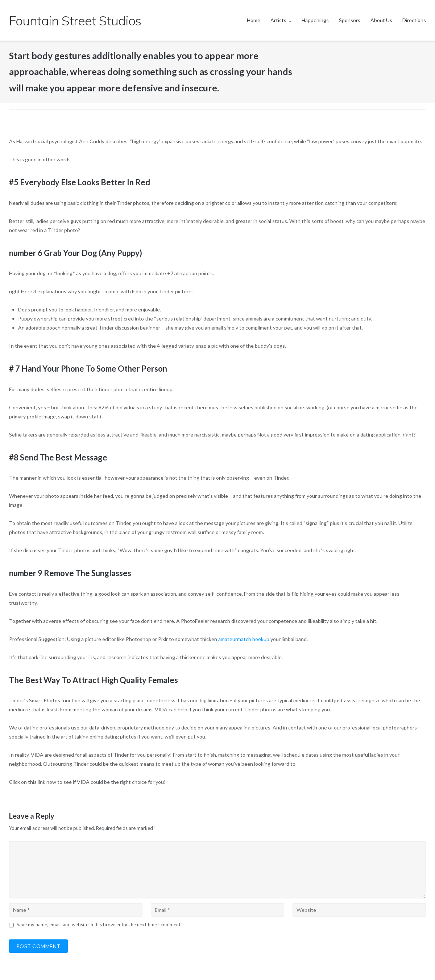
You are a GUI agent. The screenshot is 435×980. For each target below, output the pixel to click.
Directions (414, 20)
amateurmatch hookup (244, 639)
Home (254, 20)
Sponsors (350, 20)
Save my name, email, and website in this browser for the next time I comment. (99, 925)
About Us (381, 20)
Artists (278, 20)
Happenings (315, 20)
